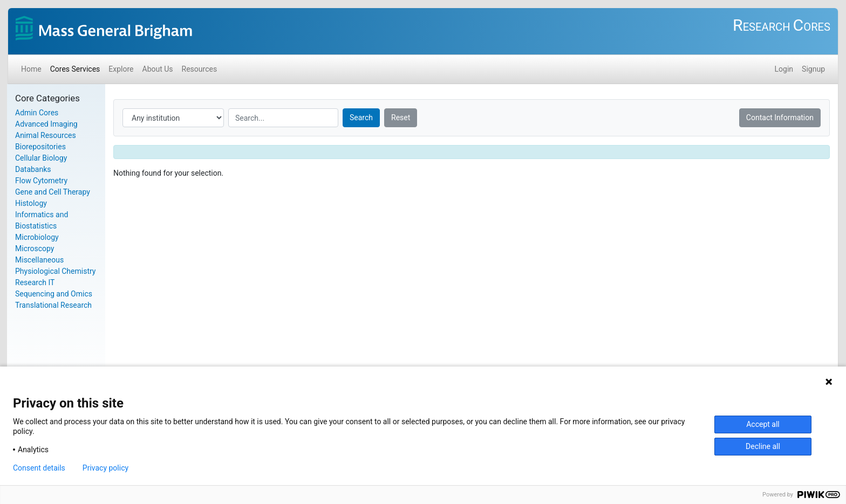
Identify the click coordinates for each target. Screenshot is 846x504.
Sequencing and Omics (54, 294)
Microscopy (35, 248)
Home (31, 69)
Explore (121, 69)
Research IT (35, 282)
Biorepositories (40, 147)
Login (784, 69)
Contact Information (780, 118)
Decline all (763, 446)
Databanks (33, 169)
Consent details (39, 468)
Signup (813, 69)
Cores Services (75, 69)
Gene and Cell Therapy (53, 192)
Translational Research (53, 305)
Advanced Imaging (46, 124)
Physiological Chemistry (55, 271)
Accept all (763, 424)
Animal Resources (46, 135)
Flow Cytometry (41, 181)
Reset (401, 118)
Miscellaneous (39, 260)
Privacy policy (105, 468)
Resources (200, 69)
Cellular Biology (41, 158)
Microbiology (37, 237)
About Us (158, 69)
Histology (31, 203)
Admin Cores (37, 113)
